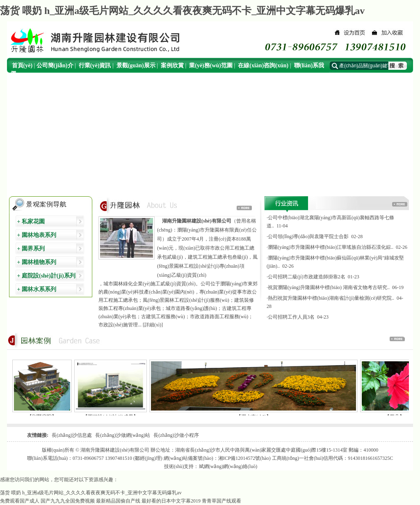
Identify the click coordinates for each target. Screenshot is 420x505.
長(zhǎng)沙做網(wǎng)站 (123, 435)
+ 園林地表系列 (36, 235)
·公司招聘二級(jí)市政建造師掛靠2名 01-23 (313, 277)
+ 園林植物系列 (36, 262)
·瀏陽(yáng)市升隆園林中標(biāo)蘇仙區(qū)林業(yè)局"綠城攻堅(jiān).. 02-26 (335, 262)
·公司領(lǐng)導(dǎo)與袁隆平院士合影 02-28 (315, 236)
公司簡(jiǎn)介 (55, 65)
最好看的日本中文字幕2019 (171, 501)
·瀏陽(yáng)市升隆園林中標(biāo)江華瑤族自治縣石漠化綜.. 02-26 (337, 247)
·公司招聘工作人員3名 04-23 (298, 317)
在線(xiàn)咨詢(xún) (263, 65)
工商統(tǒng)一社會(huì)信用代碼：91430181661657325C (333, 458)
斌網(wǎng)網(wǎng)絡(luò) (228, 466)
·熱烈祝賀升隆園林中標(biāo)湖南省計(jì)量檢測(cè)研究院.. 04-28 (335, 302)
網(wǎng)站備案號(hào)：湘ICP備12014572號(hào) (217, 458)
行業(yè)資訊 (95, 65)
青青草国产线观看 (221, 501)
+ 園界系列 (30, 249)
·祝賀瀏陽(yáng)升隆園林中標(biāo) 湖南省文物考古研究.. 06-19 (335, 287)
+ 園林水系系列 (36, 289)
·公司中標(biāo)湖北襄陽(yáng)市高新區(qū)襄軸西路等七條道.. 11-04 (330, 222)
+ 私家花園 (30, 222)
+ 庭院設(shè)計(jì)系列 (46, 276)
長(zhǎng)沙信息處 (72, 435)
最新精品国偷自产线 (118, 501)
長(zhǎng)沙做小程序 (176, 435)
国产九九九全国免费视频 (68, 501)
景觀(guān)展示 (136, 65)
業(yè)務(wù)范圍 (211, 65)
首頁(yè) (22, 65)
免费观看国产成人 (20, 501)
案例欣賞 (172, 65)
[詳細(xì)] (153, 325)
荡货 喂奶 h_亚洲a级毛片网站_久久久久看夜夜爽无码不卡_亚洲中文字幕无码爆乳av (182, 11)
